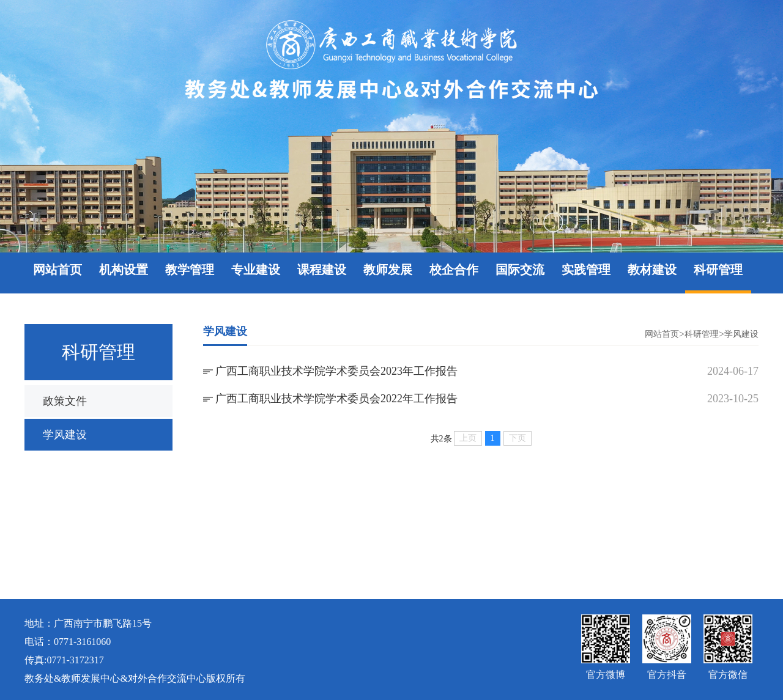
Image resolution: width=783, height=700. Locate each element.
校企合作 (454, 270)
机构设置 (124, 270)
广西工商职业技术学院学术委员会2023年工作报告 (336, 371)
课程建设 (322, 270)
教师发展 (388, 270)
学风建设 (65, 435)
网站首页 (58, 270)
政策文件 (65, 401)
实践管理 (586, 270)
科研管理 (718, 270)
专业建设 (256, 270)
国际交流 (520, 270)
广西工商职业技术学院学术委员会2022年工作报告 (336, 399)
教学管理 (190, 270)
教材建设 (652, 270)
